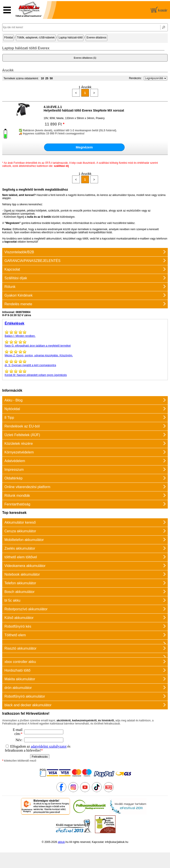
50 (51, 78)
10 (42, 78)
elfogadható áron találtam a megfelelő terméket (85, 343)
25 (47, 78)
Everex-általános (96, 38)
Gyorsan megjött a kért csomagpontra (85, 363)
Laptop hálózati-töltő (71, 38)
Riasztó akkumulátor (20, 648)
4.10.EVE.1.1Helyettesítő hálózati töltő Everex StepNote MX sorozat (84, 109)
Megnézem (84, 147)
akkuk (61, 842)
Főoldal (9, 38)
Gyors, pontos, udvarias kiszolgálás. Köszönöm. (85, 353)
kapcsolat (11, 242)
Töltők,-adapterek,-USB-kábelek (36, 38)
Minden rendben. (85, 334)
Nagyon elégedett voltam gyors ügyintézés (85, 373)
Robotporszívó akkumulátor (26, 609)
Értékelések (14, 323)
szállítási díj (61, 166)
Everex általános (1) (85, 58)
